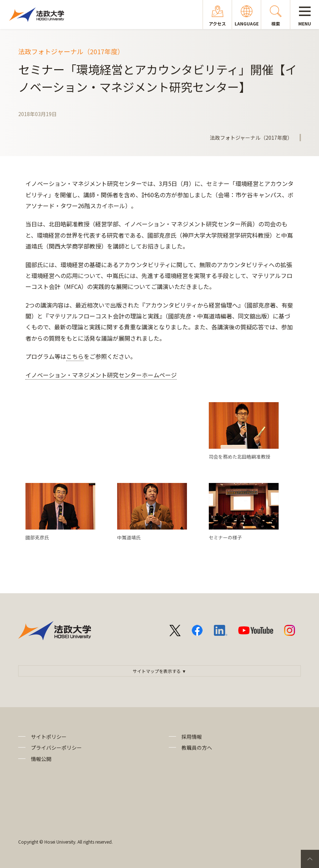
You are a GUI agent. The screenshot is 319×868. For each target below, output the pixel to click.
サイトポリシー (49, 737)
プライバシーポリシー (56, 748)
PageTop (310, 859)
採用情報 (192, 737)
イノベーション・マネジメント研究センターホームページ (101, 375)
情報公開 (41, 759)
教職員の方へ (197, 748)
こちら (75, 356)
